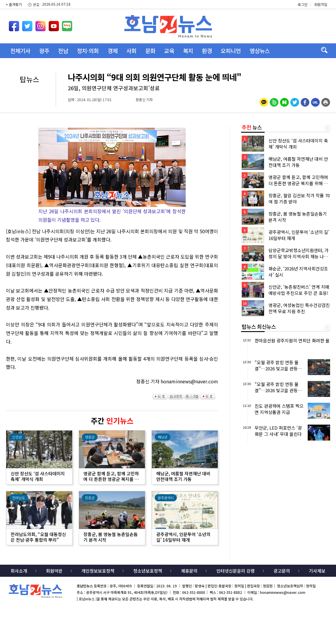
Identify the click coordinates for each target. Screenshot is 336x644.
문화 (150, 51)
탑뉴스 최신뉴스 (259, 326)
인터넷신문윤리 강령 (235, 571)
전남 (63, 51)
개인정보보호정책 (98, 571)
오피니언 (231, 51)
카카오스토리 (287, 4)
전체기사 (20, 51)
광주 (44, 51)
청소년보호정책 (148, 571)
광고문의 (282, 571)
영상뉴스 (260, 51)
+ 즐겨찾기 (14, 4)
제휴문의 (189, 571)
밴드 (287, 13)
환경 (207, 51)
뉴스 (252, 127)
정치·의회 (88, 51)
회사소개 (19, 571)
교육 (169, 51)
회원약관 (54, 571)
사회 (131, 51)
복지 (188, 51)
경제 (113, 51)
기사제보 (317, 571)
